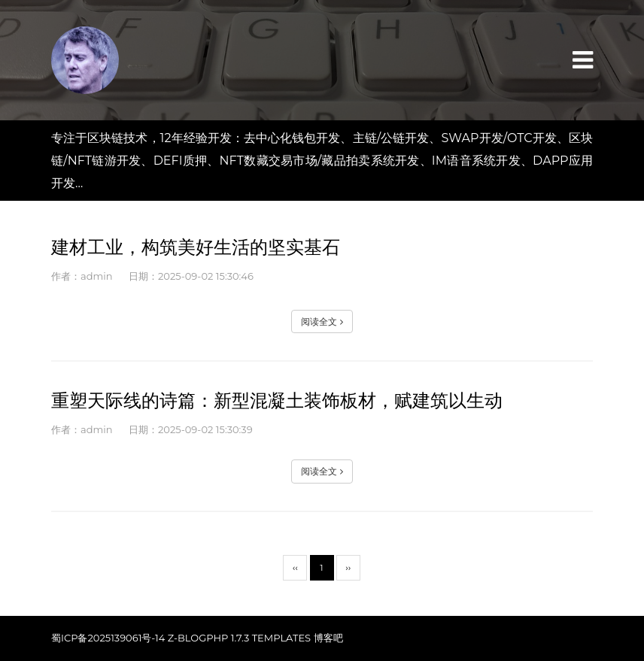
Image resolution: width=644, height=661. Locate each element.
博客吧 (328, 638)
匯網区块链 (85, 60)
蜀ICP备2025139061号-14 (108, 638)
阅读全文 (322, 321)
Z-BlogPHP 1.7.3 (208, 638)
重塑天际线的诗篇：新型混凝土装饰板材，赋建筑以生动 (277, 400)
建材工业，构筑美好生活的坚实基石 (196, 247)
